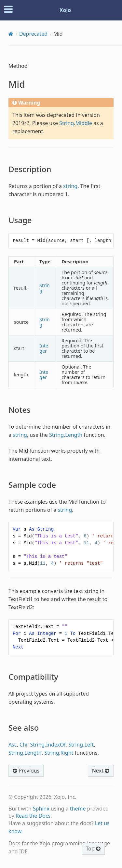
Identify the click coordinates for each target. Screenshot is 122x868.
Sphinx (41, 809)
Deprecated (33, 34)
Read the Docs (33, 816)
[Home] (11, 34)
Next (101, 771)
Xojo (65, 10)
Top (93, 849)
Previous (26, 771)
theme (78, 809)
